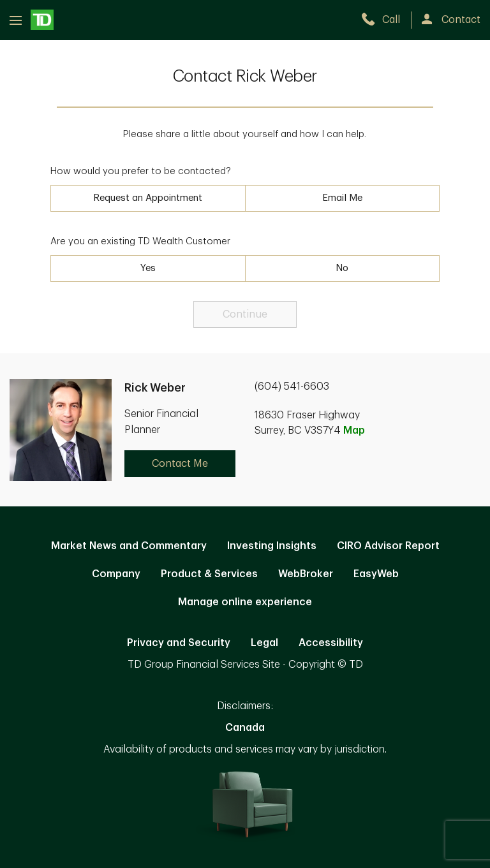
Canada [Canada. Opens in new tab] (245, 728)
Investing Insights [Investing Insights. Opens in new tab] (272, 546)
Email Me (342, 198)
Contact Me (180, 464)
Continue (245, 314)
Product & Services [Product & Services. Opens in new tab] (209, 574)
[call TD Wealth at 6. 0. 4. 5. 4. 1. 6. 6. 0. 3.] (386, 20)
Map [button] (354, 430)
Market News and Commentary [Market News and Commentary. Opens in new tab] (129, 546)
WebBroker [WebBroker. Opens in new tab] (306, 574)
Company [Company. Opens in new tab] (116, 574)
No (342, 268)
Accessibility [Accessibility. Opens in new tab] (331, 643)
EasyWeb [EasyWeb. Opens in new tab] (376, 574)
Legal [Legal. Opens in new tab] (264, 643)
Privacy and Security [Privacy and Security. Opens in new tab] (179, 643)
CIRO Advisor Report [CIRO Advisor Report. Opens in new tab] (388, 546)
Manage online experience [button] (245, 602)
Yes (148, 268)
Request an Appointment (148, 198)
